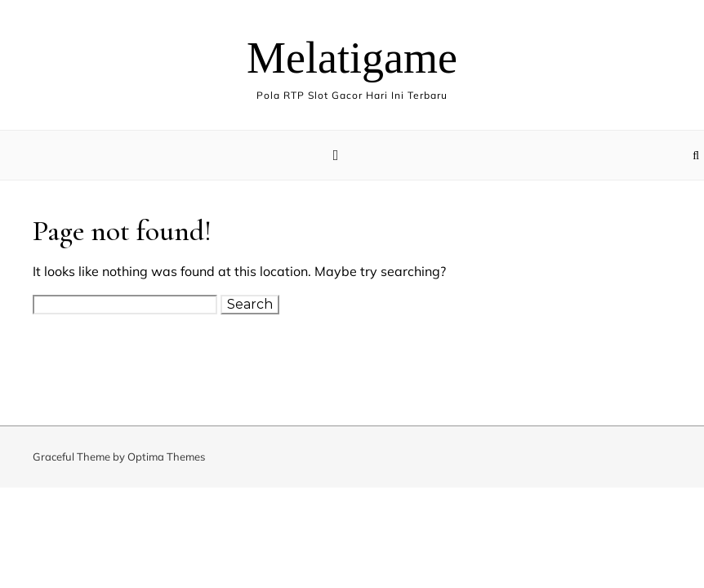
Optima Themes (166, 457)
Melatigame (352, 58)
